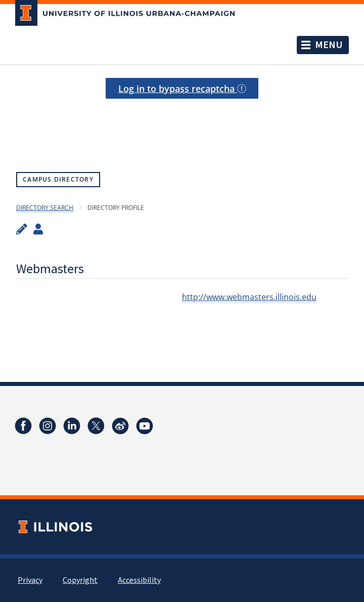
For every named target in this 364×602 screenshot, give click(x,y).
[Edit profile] (22, 229)
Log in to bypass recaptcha (182, 89)
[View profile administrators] (38, 229)
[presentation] (182, 124)
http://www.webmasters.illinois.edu (249, 297)
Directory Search (45, 208)
